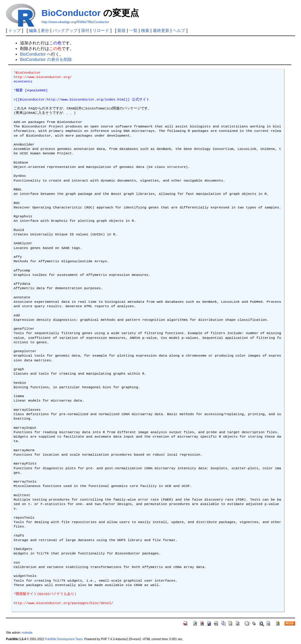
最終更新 (161, 30)
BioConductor (71, 13)
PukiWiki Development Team (64, 639)
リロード (101, 30)
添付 (85, 30)
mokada (27, 633)
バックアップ (65, 30)
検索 (145, 30)
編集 (33, 30)
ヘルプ (179, 30)
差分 (45, 30)
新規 (122, 30)
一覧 (133, 30)
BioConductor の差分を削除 (46, 59)
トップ (14, 30)
